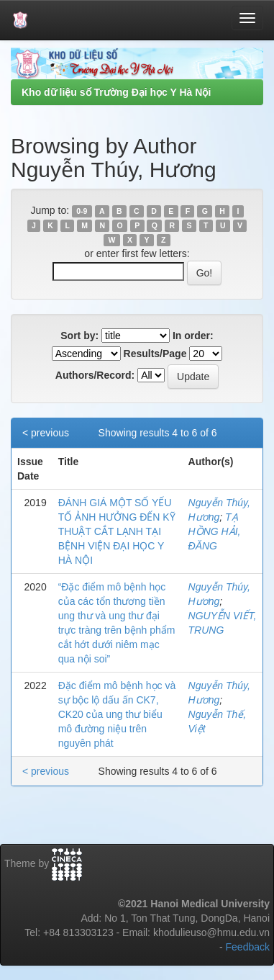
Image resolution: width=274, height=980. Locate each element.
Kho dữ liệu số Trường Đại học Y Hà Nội (116, 92)
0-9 (82, 211)
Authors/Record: (95, 375)
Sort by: (79, 336)
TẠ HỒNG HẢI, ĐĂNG (215, 531)
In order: (193, 336)
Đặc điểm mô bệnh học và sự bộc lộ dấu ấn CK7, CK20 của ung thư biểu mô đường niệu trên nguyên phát (117, 714)
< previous (46, 433)
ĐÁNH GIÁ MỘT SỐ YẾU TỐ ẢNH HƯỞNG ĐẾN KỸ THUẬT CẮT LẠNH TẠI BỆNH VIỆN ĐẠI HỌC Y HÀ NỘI (117, 531)
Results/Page (155, 354)
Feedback (248, 947)
